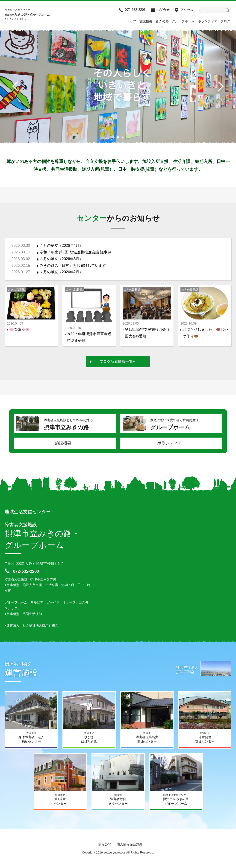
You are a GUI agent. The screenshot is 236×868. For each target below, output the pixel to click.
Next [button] (219, 86)
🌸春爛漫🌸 (19, 329)
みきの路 (162, 21)
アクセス (187, 10)
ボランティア (208, 21)
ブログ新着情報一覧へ (118, 361)
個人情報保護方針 (130, 844)
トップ (131, 21)
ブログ (225, 21)
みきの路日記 (16, 290)
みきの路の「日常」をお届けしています (73, 266)
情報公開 (105, 844)
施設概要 (146, 21)
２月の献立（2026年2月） (61, 272)
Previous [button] (17, 86)
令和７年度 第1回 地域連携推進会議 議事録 (75, 252)
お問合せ (163, 10)
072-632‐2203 (135, 10)
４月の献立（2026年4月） (61, 245)
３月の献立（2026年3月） (61, 259)
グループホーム (183, 21)
